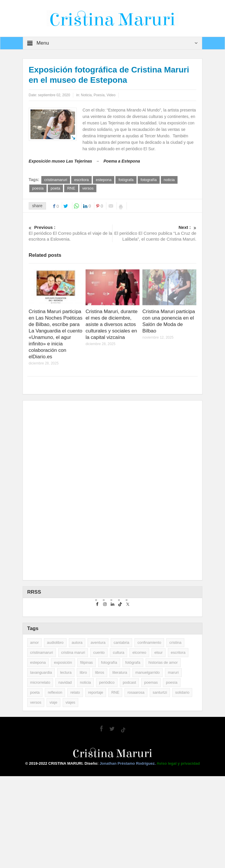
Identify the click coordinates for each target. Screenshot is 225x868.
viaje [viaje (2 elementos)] (53, 794)
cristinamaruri (56, 180)
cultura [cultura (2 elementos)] (119, 744)
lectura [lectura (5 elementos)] (66, 764)
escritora (81, 180)
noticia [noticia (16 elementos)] (86, 774)
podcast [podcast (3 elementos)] (129, 774)
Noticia (86, 95)
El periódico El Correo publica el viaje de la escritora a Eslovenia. (71, 233)
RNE (71, 188)
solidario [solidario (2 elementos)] (182, 784)
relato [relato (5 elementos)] (75, 784)
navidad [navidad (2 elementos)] (65, 774)
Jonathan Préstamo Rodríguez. (128, 855)
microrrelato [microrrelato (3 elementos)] (40, 774)
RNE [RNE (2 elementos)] (115, 784)
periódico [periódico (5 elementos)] (107, 774)
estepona (104, 180)
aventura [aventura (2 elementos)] (98, 734)
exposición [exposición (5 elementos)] (63, 754)
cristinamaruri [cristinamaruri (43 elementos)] (42, 744)
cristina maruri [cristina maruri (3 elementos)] (73, 744)
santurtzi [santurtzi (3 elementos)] (160, 784)
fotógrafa (126, 180)
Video (111, 95)
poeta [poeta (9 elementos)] (35, 784)
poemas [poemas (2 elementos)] (151, 774)
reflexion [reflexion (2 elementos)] (55, 784)
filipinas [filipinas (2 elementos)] (87, 754)
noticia (169, 180)
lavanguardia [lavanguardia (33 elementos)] (41, 764)
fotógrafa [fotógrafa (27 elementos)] (133, 754)
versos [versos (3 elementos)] (36, 794)
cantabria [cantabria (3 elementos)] (121, 734)
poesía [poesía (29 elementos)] (172, 774)
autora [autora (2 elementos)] (77, 734)
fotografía (149, 180)
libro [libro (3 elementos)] (83, 764)
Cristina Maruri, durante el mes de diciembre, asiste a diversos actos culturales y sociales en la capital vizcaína (112, 324)
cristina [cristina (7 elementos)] (175, 734)
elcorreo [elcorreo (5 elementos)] (139, 744)
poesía (38, 188)
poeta (56, 188)
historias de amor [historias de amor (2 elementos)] (163, 754)
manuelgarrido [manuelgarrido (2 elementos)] (148, 764)
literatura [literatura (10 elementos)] (120, 764)
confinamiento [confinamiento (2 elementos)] (149, 734)
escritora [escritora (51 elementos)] (178, 744)
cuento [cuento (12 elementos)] (99, 744)
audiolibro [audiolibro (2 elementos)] (55, 734)
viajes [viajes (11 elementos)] (70, 794)
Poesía (99, 95)
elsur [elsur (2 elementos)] (158, 744)
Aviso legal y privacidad (178, 855)
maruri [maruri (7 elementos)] (173, 764)
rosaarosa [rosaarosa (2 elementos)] (136, 784)
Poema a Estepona (122, 161)
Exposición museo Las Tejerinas (60, 161)
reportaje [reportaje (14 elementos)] (96, 784)
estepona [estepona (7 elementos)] (38, 754)
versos (88, 188)
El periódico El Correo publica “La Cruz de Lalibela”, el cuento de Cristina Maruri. (155, 233)
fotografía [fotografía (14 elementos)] (109, 754)
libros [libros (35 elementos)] (100, 764)
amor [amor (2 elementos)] (35, 734)
